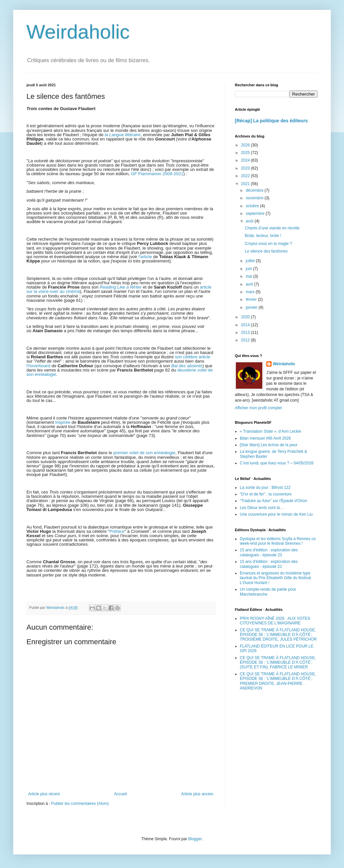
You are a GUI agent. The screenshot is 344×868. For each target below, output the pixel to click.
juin (249, 269)
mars (251, 292)
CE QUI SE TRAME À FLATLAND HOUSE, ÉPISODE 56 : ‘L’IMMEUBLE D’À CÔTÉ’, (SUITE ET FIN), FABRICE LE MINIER (278, 663)
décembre (255, 190)
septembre (256, 214)
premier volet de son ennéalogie (144, 453)
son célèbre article (193, 357)
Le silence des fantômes (266, 251)
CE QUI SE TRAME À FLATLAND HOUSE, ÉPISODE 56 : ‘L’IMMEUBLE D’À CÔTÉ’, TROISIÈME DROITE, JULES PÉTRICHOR (278, 635)
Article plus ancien (197, 794)
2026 (246, 145)
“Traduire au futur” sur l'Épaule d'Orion (274, 501)
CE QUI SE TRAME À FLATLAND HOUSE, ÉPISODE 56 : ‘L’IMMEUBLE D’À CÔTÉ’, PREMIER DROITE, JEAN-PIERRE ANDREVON (278, 681)
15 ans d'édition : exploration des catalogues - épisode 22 (269, 564)
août (250, 221)
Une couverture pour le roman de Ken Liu (276, 514)
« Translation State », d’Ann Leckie (270, 431)
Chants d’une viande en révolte (272, 228)
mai (250, 276)
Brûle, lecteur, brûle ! (263, 236)
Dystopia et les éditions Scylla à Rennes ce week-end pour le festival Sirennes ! (278, 541)
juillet (251, 261)
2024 (246, 160)
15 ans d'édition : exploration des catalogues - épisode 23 (269, 552)
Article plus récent (44, 794)
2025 (246, 153)
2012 (246, 340)
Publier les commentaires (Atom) (80, 804)
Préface (117, 531)
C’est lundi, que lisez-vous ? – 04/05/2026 (277, 463)
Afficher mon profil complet (258, 408)
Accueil (121, 794)
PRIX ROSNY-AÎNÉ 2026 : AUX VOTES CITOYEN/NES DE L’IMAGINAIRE (275, 621)
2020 (246, 317)
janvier (252, 307)
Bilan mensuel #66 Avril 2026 (265, 438)
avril (250, 284)
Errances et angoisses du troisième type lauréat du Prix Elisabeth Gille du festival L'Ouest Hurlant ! (275, 578)
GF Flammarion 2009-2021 (157, 174)
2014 (246, 325)
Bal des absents (187, 366)
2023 (246, 168)
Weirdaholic (78, 32)
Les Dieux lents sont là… (262, 508)
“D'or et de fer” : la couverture (266, 494)
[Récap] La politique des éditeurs (271, 121)
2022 (246, 176)
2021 (246, 184)
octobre (253, 206)
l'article (145, 257)
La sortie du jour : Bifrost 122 (265, 488)
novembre (255, 198)
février (252, 299)
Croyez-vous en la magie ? (268, 244)
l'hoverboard (38, 366)
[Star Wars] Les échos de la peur (269, 445)
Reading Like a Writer (121, 287)
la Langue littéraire (123, 135)
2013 (246, 333)
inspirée (63, 422)
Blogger (195, 839)
